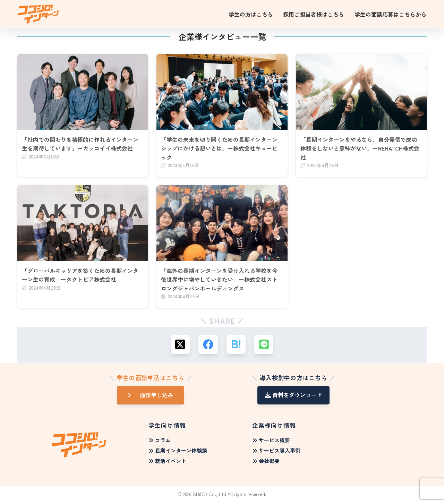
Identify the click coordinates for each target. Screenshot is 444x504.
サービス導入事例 (276, 452)
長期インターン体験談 (178, 452)
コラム (160, 442)
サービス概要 (271, 442)
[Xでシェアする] (181, 346)
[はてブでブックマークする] (236, 346)
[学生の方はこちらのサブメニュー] (253, 14)
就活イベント (168, 463)
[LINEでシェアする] (264, 346)
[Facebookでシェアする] (208, 346)
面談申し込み (154, 397)
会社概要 (266, 463)
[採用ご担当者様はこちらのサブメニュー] (316, 14)
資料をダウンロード (294, 397)
